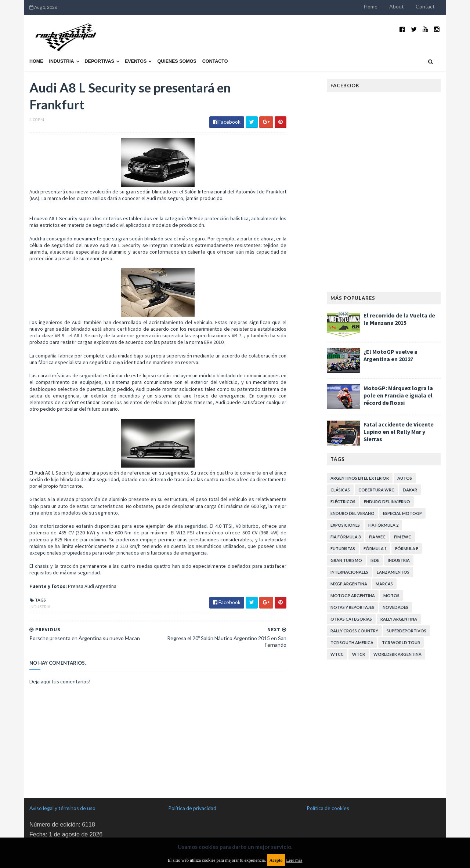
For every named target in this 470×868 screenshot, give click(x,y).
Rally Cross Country (354, 631)
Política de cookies (328, 808)
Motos (391, 595)
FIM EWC (403, 537)
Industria (62, 61)
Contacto (215, 61)
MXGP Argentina (349, 584)
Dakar (410, 490)
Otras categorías (351, 619)
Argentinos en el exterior (360, 478)
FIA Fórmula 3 (346, 537)
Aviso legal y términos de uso (62, 808)
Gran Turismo (346, 560)
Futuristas (343, 549)
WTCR (359, 654)
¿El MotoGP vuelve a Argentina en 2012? (391, 355)
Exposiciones (345, 525)
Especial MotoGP (402, 513)
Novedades (395, 607)
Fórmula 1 (375, 549)
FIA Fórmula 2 (383, 525)
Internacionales (349, 572)
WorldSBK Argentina (397, 654)
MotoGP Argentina (353, 595)
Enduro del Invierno (387, 502)
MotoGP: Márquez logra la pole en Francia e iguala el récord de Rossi (398, 395)
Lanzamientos (393, 572)
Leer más (294, 860)
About (397, 6)
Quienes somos (177, 61)
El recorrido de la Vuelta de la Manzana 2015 (399, 319)
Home (371, 6)
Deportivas (100, 61)
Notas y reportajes (352, 607)
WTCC (337, 654)
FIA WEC (377, 537)
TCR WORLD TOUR (401, 642)
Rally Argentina (399, 619)
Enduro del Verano (352, 513)
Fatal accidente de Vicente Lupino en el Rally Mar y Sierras (399, 432)
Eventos (136, 61)
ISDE (375, 560)
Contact (425, 6)
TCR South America (352, 642)
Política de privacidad (192, 808)
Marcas (384, 584)
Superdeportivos (406, 631)
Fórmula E (407, 549)
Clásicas (340, 490)
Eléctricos (343, 502)
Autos (405, 478)
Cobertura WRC (376, 490)
